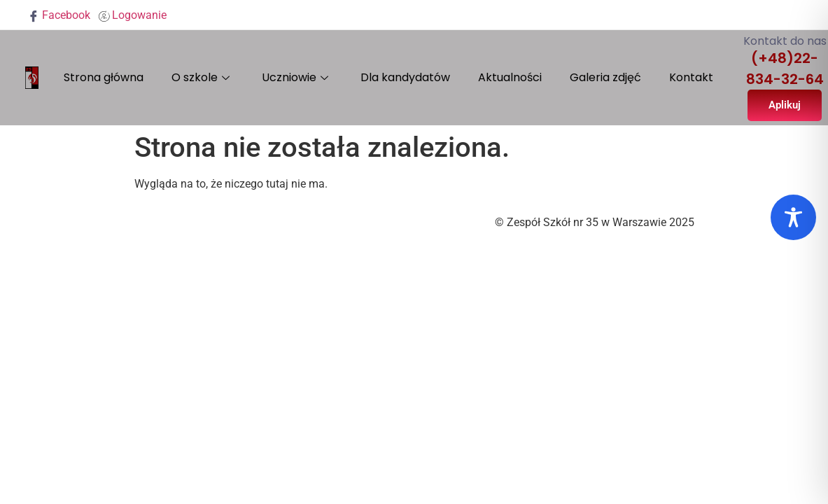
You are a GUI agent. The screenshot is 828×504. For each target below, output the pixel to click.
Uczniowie (295, 77)
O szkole (201, 77)
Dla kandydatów (405, 77)
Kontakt (691, 77)
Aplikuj (785, 105)
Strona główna (104, 77)
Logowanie (133, 15)
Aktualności (510, 77)
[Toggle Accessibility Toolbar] (793, 217)
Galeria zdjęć (605, 77)
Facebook (59, 15)
